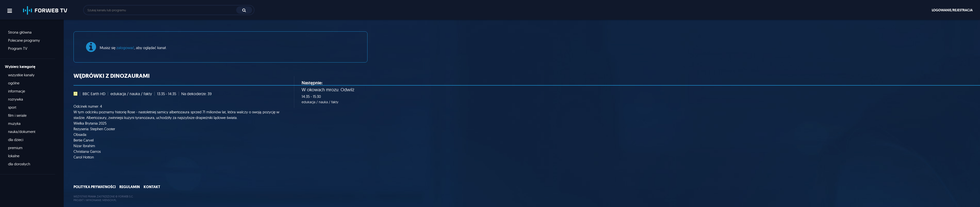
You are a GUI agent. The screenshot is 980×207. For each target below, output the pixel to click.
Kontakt (152, 187)
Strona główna (20, 32)
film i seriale (17, 115)
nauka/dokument (22, 132)
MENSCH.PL (109, 200)
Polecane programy (24, 40)
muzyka (14, 123)
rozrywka (16, 99)
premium (15, 148)
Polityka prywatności (95, 187)
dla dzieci (16, 140)
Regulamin (130, 187)
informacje (17, 91)
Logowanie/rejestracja (952, 10)
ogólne (14, 83)
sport (12, 107)
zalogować (125, 48)
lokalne (14, 156)
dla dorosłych (19, 164)
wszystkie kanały (21, 75)
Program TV (18, 48)
